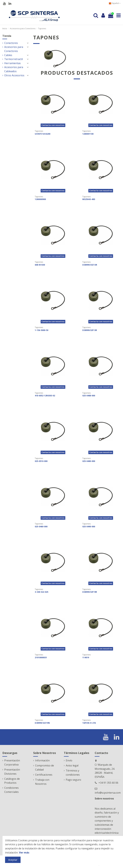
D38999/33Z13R (90, 265)
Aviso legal (72, 765)
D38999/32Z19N (42, 723)
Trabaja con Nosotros (42, 782)
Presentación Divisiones (12, 772)
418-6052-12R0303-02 (45, 396)
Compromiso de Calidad (45, 768)
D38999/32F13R (90, 330)
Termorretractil (14, 59)
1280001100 (88, 134)
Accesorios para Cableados (14, 69)
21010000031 (41, 658)
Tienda (7, 36)
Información (42, 760)
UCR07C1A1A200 (43, 134)
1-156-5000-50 (42, 330)
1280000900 (40, 199)
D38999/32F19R (90, 592)
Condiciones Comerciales (11, 790)
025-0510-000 (41, 461)
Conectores (11, 43)
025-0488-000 (89, 396)
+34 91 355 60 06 (108, 783)
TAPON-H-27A (89, 723)
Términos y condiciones (73, 773)
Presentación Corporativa (12, 762)
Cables (8, 55)
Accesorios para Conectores (14, 49)
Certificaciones (44, 775)
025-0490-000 (89, 527)
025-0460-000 (41, 527)
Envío (69, 760)
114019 (86, 658)
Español (115, 3)
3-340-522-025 (42, 592)
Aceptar (13, 860)
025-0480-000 (89, 461)
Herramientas (12, 63)
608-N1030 (40, 265)
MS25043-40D (89, 199)
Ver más (24, 853)
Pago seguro (73, 780)
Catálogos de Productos (12, 781)
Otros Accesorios (14, 75)
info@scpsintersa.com (108, 793)
